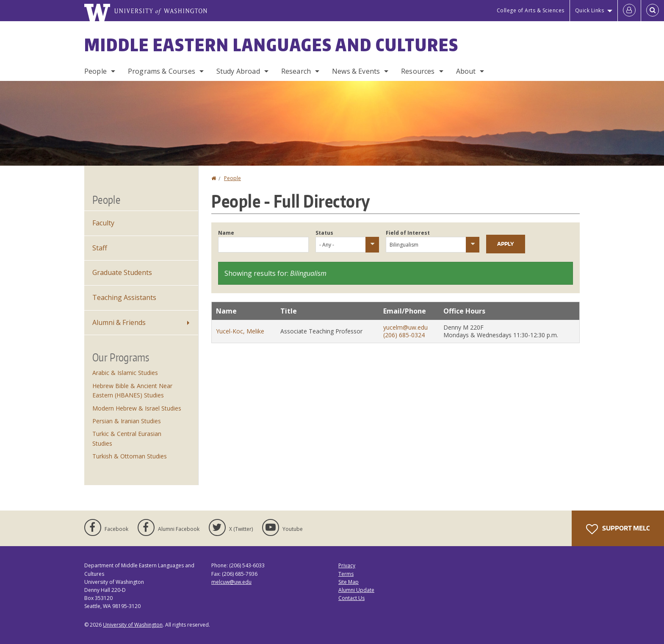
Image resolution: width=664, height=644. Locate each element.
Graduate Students (122, 272)
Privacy (347, 565)
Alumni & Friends (119, 322)
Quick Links (590, 10)
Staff (100, 248)
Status (324, 233)
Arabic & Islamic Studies (125, 373)
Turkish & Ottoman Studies (130, 456)
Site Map (349, 582)
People (95, 71)
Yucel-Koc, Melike (240, 331)
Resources (418, 71)
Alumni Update (356, 590)
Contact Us (351, 598)
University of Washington (133, 625)
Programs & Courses (162, 71)
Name (226, 233)
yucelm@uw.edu (405, 327)
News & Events (356, 71)
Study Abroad (238, 71)
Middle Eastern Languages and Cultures (271, 45)
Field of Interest (408, 233)
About (466, 71)
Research (296, 71)
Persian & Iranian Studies (127, 421)
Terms (346, 574)
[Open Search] (653, 11)
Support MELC (618, 529)
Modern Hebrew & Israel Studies (137, 408)
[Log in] (629, 11)
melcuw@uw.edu (231, 582)
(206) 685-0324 (404, 335)
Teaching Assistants (124, 297)
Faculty (103, 223)
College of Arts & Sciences (531, 10)
